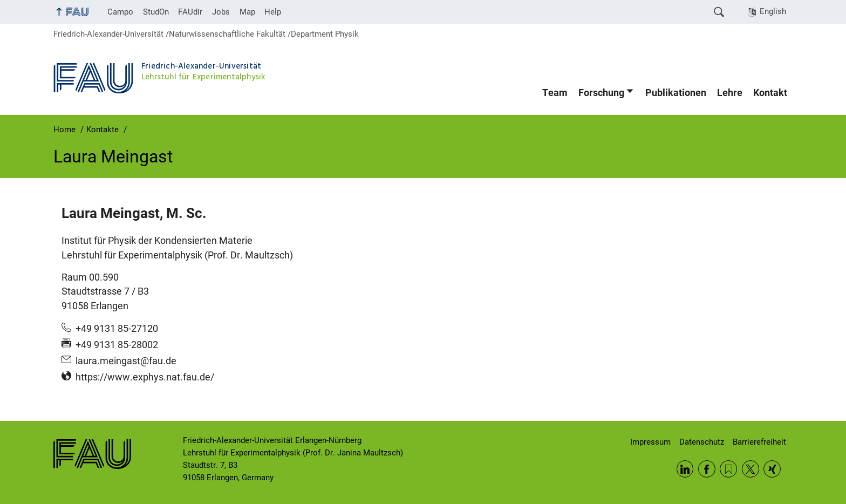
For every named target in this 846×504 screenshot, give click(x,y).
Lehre (730, 93)
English (773, 11)
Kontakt (770, 93)
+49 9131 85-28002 (117, 345)
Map (247, 12)
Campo (120, 12)
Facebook (707, 469)
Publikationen (676, 93)
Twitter (751, 469)
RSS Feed (728, 469)
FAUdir (190, 12)
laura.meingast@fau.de (126, 361)
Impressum (650, 442)
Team (555, 93)
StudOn (156, 12)
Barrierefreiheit (759, 442)
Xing (772, 469)
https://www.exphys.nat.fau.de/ (145, 377)
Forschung (601, 93)
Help (273, 12)
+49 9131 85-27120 (117, 329)
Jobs (221, 12)
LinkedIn (685, 469)
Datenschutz (702, 442)
